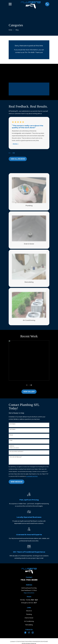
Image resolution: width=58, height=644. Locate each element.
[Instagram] (33, 633)
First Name (12, 424)
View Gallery (29, 392)
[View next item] (13, 153)
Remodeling (29, 625)
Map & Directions (29, 593)
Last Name (12, 429)
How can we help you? (16, 457)
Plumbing (29, 614)
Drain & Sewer (29, 618)
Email (11, 440)
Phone (11, 435)
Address (12, 446)
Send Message (17, 482)
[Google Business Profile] (25, 633)
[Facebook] (29, 633)
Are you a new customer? (16, 451)
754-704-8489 (29, 580)
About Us (29, 611)
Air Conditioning (29, 621)
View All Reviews (18, 159)
